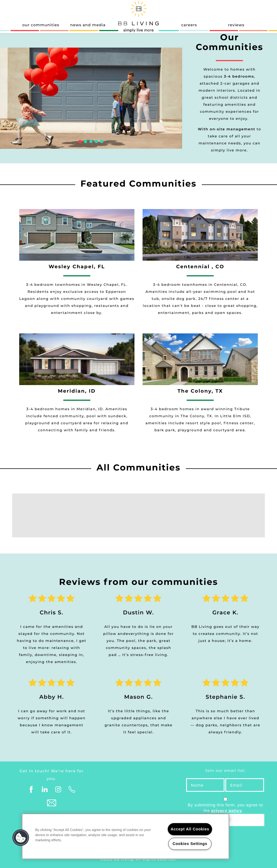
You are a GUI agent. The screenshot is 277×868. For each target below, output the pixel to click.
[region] (126, 836)
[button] (21, 838)
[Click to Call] (72, 790)
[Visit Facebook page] (31, 790)
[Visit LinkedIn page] (45, 790)
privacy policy (227, 811)
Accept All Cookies (190, 829)
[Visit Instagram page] (58, 790)
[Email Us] (52, 803)
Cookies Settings (190, 844)
